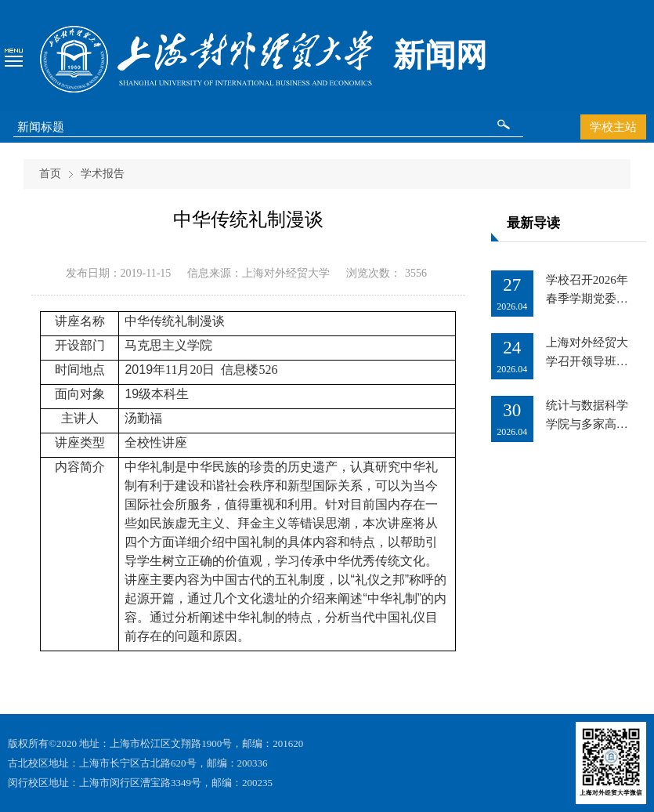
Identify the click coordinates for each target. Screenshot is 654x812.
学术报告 (103, 174)
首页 (50, 174)
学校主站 (613, 127)
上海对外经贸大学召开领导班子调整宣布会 (587, 361)
